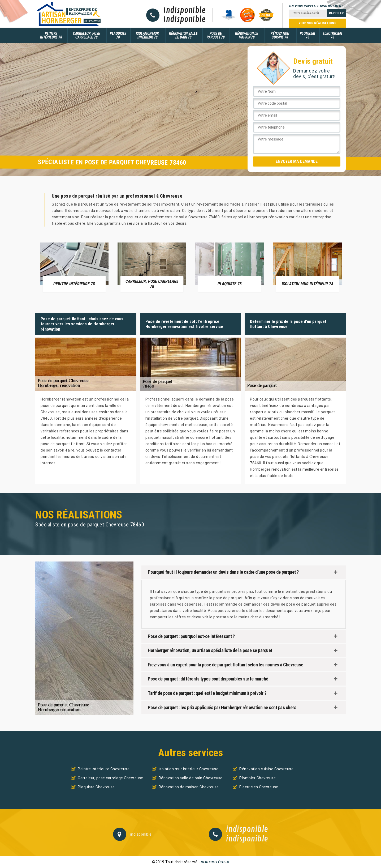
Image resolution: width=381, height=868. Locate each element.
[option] (74, 267)
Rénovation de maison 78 (247, 35)
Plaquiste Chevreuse (96, 787)
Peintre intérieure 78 (51, 35)
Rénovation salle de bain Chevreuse (191, 778)
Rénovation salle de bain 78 (183, 35)
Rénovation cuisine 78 (280, 35)
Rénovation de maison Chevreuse (189, 787)
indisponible (185, 11)
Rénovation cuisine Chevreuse (266, 769)
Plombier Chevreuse (257, 778)
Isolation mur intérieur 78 (147, 35)
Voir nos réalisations (318, 23)
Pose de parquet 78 (216, 35)
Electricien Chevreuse (259, 787)
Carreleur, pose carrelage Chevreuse (111, 778)
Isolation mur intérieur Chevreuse (189, 769)
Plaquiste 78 (118, 35)
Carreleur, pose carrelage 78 (86, 35)
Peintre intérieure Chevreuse (104, 769)
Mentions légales (215, 862)
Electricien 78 (332, 35)
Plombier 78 (308, 35)
